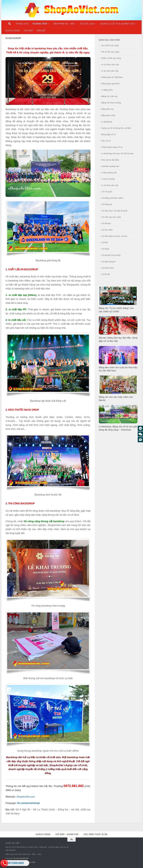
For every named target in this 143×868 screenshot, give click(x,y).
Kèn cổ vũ (106, 141)
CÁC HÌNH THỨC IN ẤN (95, 834)
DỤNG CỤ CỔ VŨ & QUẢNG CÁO (117, 24)
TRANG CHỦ (22, 24)
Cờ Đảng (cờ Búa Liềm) (112, 198)
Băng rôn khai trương (111, 103)
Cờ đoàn (105, 249)
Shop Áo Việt (30, 862)
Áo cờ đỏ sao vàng (110, 45)
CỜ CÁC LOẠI (87, 24)
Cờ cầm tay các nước (111, 217)
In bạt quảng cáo (109, 173)
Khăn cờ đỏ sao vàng (111, 58)
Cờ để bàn (106, 223)
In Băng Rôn (107, 90)
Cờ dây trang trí (108, 261)
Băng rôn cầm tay (109, 96)
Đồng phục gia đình (110, 84)
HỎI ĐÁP (29, 31)
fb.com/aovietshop (21, 858)
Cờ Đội (105, 242)
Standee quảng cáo (110, 166)
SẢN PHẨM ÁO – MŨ (63, 24)
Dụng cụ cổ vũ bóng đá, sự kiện (116, 128)
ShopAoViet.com (26, 797)
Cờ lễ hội (105, 274)
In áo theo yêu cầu (110, 71)
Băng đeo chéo (108, 115)
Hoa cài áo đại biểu (110, 160)
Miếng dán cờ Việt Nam (112, 77)
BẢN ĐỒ (41, 31)
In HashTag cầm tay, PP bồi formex (117, 153)
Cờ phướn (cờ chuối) (111, 255)
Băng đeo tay (107, 109)
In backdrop (107, 122)
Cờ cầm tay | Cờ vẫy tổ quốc (114, 211)
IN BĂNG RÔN (40, 24)
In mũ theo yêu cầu (110, 64)
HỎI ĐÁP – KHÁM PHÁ (67, 834)
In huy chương (108, 179)
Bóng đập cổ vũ (109, 134)
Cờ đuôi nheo (108, 268)
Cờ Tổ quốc (107, 192)
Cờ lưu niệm (107, 230)
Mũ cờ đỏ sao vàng (110, 52)
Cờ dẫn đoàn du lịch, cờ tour (114, 236)
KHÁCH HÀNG (13, 31)
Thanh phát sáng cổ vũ (112, 147)
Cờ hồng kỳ (107, 204)
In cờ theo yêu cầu (110, 185)
